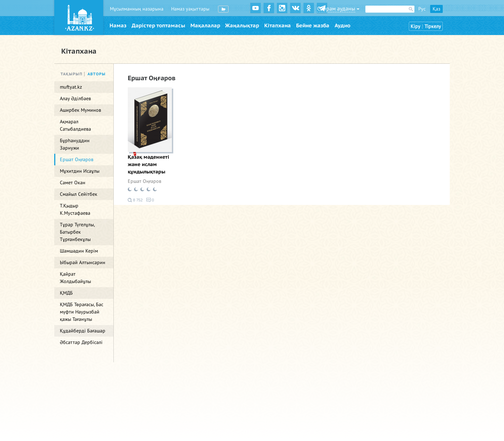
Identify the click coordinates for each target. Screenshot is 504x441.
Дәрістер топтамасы (158, 26)
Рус (422, 9)
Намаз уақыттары (190, 9)
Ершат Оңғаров (145, 181)
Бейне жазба (313, 26)
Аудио (342, 26)
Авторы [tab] (97, 74)
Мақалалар (205, 26)
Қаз (436, 9)
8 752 (135, 200)
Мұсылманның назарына (137, 9)
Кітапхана (278, 26)
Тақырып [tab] (72, 74)
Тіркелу (433, 26)
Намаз (118, 26)
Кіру (415, 26)
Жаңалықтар (242, 26)
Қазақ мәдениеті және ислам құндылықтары (148, 164)
